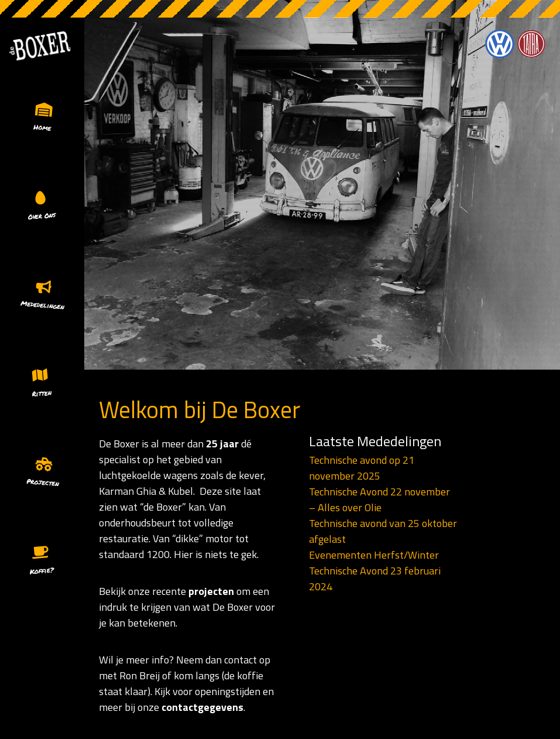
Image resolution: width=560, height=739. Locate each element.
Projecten (42, 483)
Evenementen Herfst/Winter (374, 555)
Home (42, 128)
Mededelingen (42, 305)
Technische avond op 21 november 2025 (362, 468)
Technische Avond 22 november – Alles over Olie (379, 499)
